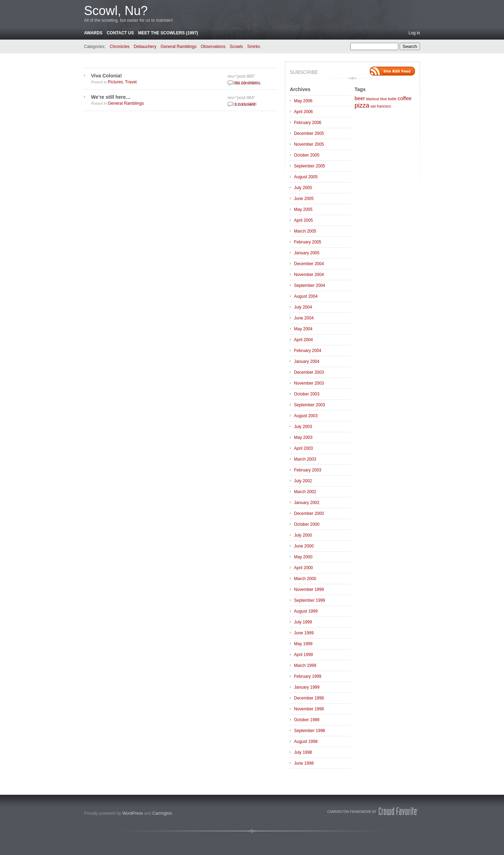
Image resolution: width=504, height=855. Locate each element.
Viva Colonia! (106, 76)
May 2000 (303, 557)
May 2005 (303, 209)
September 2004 (310, 285)
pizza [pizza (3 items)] (362, 105)
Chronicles (120, 47)
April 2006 (303, 112)
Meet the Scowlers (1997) (168, 33)
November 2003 (309, 383)
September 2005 (310, 166)
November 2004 (309, 275)
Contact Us (120, 33)
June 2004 (304, 318)
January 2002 (307, 503)
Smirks (254, 47)
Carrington (162, 813)
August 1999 (306, 611)
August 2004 (306, 296)
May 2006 (303, 101)
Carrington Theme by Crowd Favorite (373, 811)
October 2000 (307, 524)
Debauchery (145, 47)
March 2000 (305, 579)
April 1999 (303, 655)
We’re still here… (111, 97)
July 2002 (303, 481)
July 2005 (303, 188)
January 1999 (307, 687)
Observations (213, 47)
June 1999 (304, 633)
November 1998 (309, 709)
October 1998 (307, 720)
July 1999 (303, 622)
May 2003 (303, 437)
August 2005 (306, 177)
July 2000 (303, 535)
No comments (247, 83)
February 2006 (308, 123)
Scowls (236, 47)
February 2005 (308, 242)
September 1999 (310, 600)
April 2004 (303, 340)
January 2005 (307, 253)
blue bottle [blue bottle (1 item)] (388, 99)
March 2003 (305, 459)
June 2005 (304, 199)
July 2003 (303, 427)
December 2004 (309, 264)
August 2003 (306, 416)
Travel (131, 82)
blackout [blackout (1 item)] (373, 99)
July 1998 (303, 752)
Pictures (115, 82)
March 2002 (305, 492)
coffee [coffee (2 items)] (405, 98)
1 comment (245, 104)
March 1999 (305, 666)
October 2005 (307, 155)
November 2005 (309, 144)
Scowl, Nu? (116, 11)
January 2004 (307, 361)
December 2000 (309, 513)
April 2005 (303, 220)
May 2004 (303, 329)
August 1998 (306, 742)
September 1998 (310, 731)
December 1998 (309, 698)
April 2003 (303, 448)
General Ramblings (179, 47)
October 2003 (307, 394)
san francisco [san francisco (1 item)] (381, 106)
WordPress (132, 813)
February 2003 (308, 470)
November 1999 (309, 589)
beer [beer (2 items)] (360, 98)
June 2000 (304, 546)
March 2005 (305, 231)
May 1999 (303, 644)
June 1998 (304, 763)
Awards (93, 33)
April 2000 (303, 568)
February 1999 (308, 676)
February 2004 (308, 351)
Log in (414, 33)
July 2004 (303, 307)
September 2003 (310, 405)
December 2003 (309, 372)
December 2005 (309, 133)
